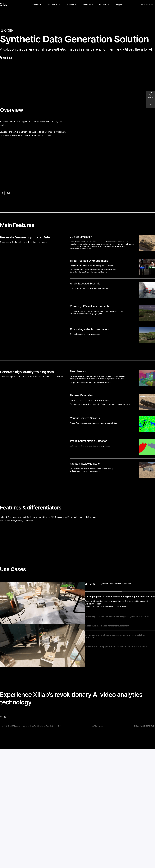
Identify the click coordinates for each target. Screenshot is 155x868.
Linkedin (102, 845)
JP (152, 5)
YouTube (94, 845)
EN (147, 5)
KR (142, 5)
